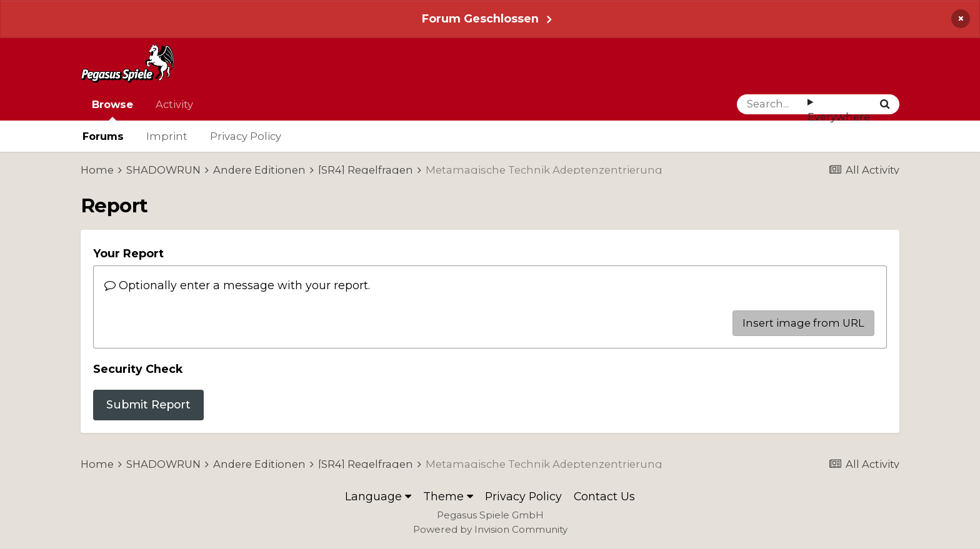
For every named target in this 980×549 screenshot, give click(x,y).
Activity (174, 104)
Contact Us (604, 496)
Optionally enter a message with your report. (237, 285)
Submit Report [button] (148, 404)
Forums (103, 136)
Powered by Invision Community (490, 529)
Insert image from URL (803, 323)
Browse (112, 109)
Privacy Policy (246, 136)
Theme (448, 496)
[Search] (772, 104)
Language (378, 496)
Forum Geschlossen (480, 18)
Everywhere (839, 117)
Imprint (167, 136)
